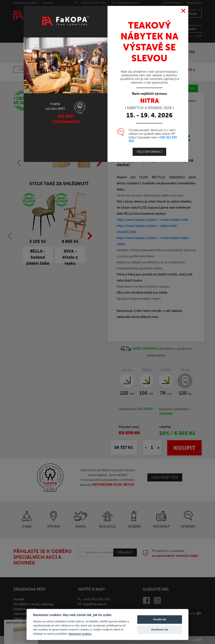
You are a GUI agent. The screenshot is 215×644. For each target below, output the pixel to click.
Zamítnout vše (160, 630)
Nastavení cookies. (80, 634)
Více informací (149, 152)
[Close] (184, 11)
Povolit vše (160, 619)
